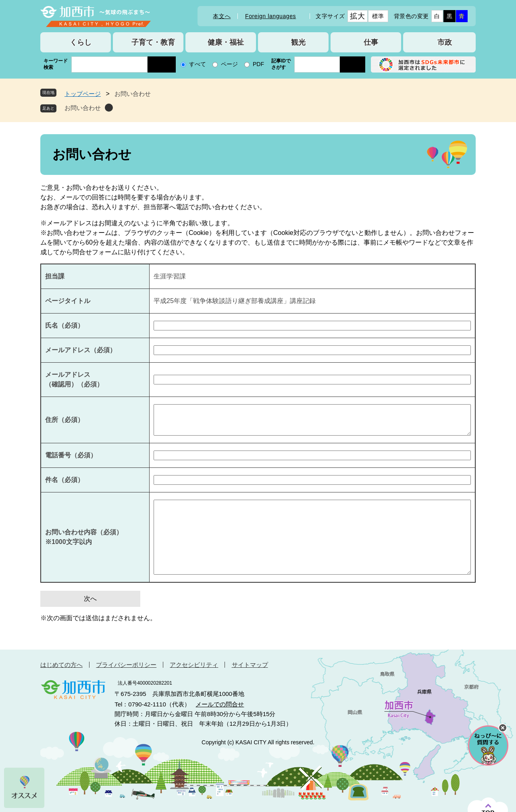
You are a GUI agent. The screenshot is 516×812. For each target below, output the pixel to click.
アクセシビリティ (194, 665)
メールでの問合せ (220, 704)
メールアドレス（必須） (81, 350)
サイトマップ (250, 665)
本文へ (222, 16)
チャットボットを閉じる (503, 728)
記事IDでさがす (281, 64)
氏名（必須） (64, 325)
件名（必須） (64, 480)
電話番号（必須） (71, 455)
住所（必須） (64, 420)
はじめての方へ (61, 665)
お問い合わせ (83, 108)
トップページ (83, 94)
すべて (198, 64)
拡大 (357, 16)
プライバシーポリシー (126, 665)
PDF (258, 64)
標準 (378, 16)
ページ (229, 64)
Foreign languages (270, 16)
